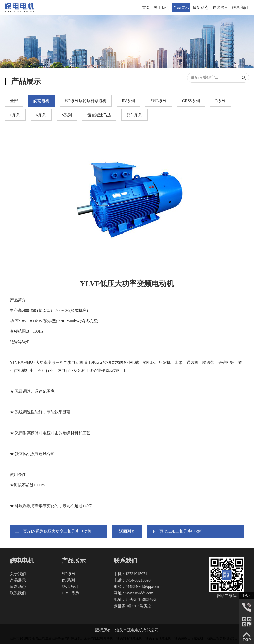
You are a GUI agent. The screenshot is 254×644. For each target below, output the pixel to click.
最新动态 (201, 8)
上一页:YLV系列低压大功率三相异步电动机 (53, 531)
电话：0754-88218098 (132, 580)
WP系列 (69, 574)
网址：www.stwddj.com (133, 593)
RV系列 (68, 580)
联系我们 (240, 8)
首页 (146, 8)
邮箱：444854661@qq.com (136, 587)
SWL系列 (70, 587)
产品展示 (181, 8)
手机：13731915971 (130, 574)
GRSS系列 (71, 593)
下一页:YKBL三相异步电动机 (177, 531)
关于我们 (161, 8)
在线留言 (220, 8)
